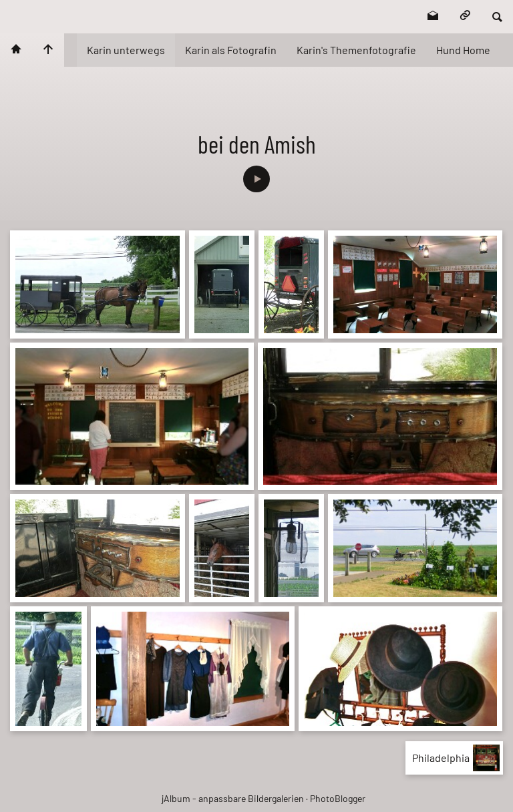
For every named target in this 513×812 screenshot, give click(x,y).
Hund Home (463, 50)
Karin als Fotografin (231, 50)
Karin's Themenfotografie (356, 50)
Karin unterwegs (126, 50)
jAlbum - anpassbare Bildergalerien (233, 798)
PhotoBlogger (338, 798)
